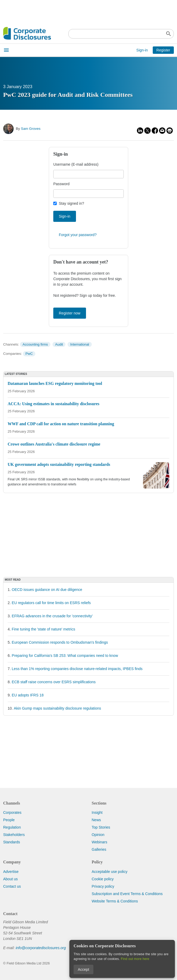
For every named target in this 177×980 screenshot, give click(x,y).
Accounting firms (35, 344)
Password (61, 184)
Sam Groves (31, 129)
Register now (70, 313)
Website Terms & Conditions (115, 901)
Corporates (12, 812)
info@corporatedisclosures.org (41, 948)
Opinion (98, 835)
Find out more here (135, 959)
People (9, 820)
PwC (29, 354)
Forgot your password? (78, 235)
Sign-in (142, 50)
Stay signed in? (71, 203)
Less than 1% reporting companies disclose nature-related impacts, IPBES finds (77, 669)
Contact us (12, 886)
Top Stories (101, 827)
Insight (97, 812)
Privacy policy (103, 886)
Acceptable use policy (110, 872)
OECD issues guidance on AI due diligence (47, 590)
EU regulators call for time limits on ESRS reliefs (51, 603)
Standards (12, 842)
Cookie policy (103, 879)
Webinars (100, 842)
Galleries (99, 849)
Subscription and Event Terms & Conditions (127, 894)
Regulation (12, 827)
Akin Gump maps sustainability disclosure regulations (57, 708)
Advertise (11, 872)
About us (10, 879)
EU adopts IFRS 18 (28, 695)
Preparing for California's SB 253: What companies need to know (65, 656)
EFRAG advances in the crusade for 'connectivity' (52, 616)
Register (163, 50)
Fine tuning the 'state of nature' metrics (44, 629)
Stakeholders (14, 835)
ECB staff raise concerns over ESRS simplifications (54, 682)
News (96, 820)
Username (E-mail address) (76, 164)
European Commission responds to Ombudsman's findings (60, 642)
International (80, 344)
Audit (59, 344)
